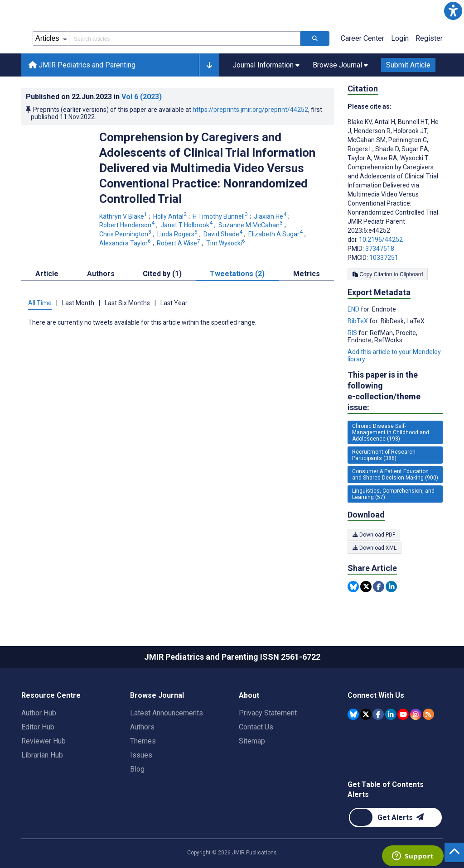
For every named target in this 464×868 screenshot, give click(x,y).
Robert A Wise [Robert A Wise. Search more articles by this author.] (179, 243)
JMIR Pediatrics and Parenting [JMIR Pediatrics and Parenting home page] (82, 65)
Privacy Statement (268, 713)
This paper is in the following (395, 391)
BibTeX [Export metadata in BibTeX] (358, 321)
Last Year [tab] (174, 303)
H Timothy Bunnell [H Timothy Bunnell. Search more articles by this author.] (221, 216)
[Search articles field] (185, 38)
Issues (141, 755)
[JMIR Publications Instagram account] (416, 714)
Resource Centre (51, 695)
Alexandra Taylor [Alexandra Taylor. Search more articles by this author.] (126, 243)
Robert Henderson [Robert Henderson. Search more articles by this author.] (128, 225)
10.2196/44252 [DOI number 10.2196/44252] (381, 240)
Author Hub (39, 713)
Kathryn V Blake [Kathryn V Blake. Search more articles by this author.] (124, 216)
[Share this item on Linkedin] (391, 587)
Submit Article (408, 65)
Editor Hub (38, 727)
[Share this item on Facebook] (379, 587)
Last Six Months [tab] (127, 303)
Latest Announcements (167, 713)
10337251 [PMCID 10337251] (384, 258)
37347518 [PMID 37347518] (380, 249)
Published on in (94, 97)
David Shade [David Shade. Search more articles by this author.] (224, 234)
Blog (137, 769)
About (249, 695)
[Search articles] (315, 38)
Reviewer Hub (43, 741)
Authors (142, 727)
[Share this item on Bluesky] (353, 587)
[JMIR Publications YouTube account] (403, 714)
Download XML (375, 548)
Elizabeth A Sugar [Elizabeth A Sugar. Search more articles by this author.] (276, 234)
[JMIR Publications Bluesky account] (353, 714)
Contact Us (256, 727)
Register (429, 38)
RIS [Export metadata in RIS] (353, 333)
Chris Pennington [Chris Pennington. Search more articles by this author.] (126, 234)
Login (400, 38)
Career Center (362, 38)
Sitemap (252, 741)
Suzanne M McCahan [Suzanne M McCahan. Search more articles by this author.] (251, 225)
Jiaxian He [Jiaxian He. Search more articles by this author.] (271, 216)
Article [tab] (47, 274)
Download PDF (374, 535)
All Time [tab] (40, 303)
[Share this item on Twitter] (366, 587)
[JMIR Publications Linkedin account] (391, 714)
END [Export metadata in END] (354, 309)
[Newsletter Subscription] (395, 818)
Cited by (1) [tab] (162, 274)
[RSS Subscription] (428, 714)
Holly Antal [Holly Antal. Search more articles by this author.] (171, 216)
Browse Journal (157, 695)
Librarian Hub (42, 755)
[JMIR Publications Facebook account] (378, 714)
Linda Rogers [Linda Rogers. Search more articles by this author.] (178, 234)
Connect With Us (376, 695)
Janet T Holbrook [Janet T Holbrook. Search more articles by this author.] (187, 225)
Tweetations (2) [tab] (237, 274)
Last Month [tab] (78, 303)
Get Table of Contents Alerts (386, 789)
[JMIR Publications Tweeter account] (366, 714)
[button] (453, 11)
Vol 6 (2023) (142, 97)
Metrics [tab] (307, 274)
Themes (143, 741)
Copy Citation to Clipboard (388, 274)
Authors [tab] (101, 274)
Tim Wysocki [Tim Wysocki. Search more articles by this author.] (226, 243)
